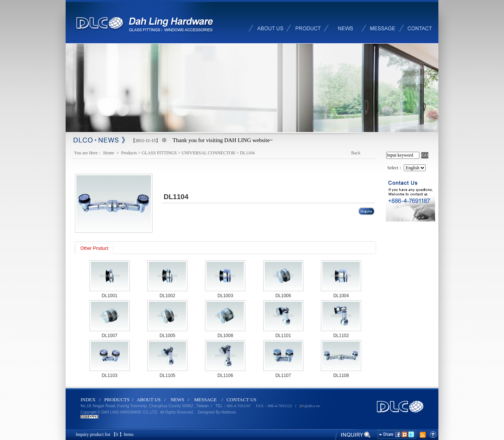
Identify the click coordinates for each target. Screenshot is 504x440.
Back (356, 153)
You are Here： (88, 153)
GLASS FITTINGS (159, 153)
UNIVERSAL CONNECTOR (208, 153)
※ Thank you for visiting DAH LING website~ (217, 140)
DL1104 (247, 153)
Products (129, 153)
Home (109, 153)
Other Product (94, 248)
